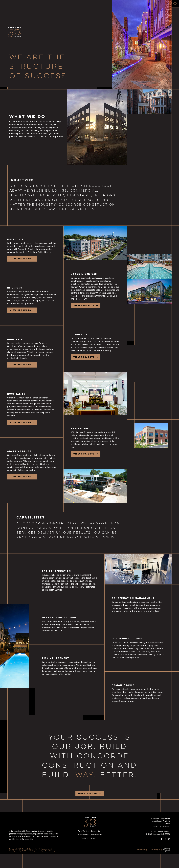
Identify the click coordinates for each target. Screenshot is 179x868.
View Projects (20, 259)
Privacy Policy (39, 851)
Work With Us (88, 793)
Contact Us (95, 831)
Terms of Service (49, 851)
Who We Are (83, 831)
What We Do (83, 835)
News (93, 838)
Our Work (85, 838)
